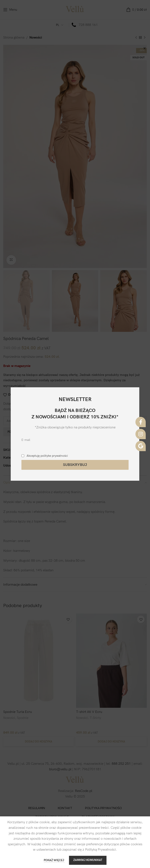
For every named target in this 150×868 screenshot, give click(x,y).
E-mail (26, 440)
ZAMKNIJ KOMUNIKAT (88, 860)
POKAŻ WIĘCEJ (54, 860)
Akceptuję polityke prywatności (47, 456)
